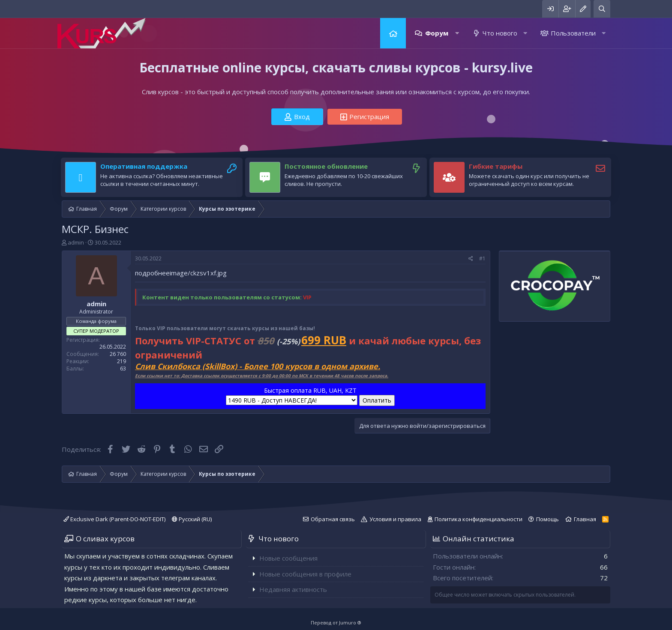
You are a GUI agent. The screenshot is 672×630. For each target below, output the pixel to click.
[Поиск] (602, 9)
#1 (482, 258)
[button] (457, 33)
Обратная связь (333, 519)
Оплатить (377, 400)
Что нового (500, 33)
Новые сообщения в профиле (305, 574)
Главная (393, 33)
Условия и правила (395, 519)
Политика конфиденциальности (478, 519)
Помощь (547, 519)
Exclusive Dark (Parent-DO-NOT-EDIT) (114, 519)
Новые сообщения (288, 558)
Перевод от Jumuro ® (336, 623)
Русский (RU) (192, 519)
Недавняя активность (293, 589)
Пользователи (573, 33)
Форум (437, 33)
